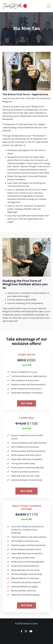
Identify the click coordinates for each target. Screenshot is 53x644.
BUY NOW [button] (27, 403)
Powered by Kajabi (27, 638)
